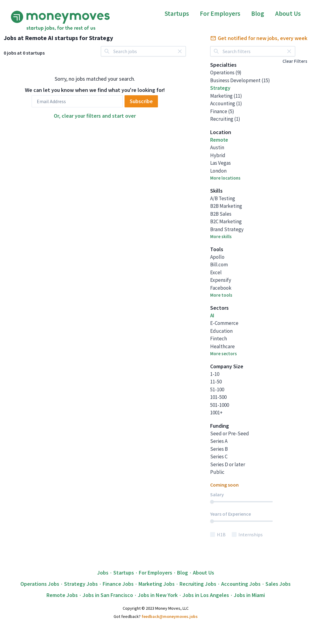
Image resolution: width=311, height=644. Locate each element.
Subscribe (141, 101)
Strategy (220, 88)
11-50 (216, 382)
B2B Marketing (226, 206)
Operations (226, 72)
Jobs (103, 573)
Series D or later (228, 464)
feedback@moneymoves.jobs (170, 616)
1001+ (216, 413)
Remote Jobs (62, 595)
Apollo (217, 257)
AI (212, 315)
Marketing (226, 96)
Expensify (221, 280)
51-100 (217, 389)
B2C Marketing (226, 221)
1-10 (215, 374)
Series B (219, 449)
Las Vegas (220, 163)
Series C (219, 457)
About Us (288, 13)
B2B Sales (221, 214)
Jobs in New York (158, 595)
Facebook (221, 288)
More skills (221, 236)
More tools (221, 295)
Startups (177, 13)
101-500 (218, 397)
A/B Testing (223, 198)
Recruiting (225, 119)
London (218, 171)
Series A (219, 441)
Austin (217, 147)
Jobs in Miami (249, 595)
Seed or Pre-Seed (230, 433)
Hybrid (218, 155)
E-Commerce (224, 323)
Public (217, 472)
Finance (222, 111)
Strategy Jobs (81, 584)
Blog (258, 13)
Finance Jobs (118, 584)
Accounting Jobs (241, 584)
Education (221, 331)
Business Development (240, 80)
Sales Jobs (278, 584)
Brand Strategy (227, 229)
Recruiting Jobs (198, 584)
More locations (225, 178)
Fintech (219, 339)
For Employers (220, 13)
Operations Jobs (40, 584)
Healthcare (222, 346)
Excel (216, 272)
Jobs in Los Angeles (206, 595)
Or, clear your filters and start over (95, 116)
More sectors (224, 354)
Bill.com (219, 265)
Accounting (226, 103)
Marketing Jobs (157, 584)
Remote (219, 140)
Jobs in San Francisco (108, 595)
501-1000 (220, 405)
